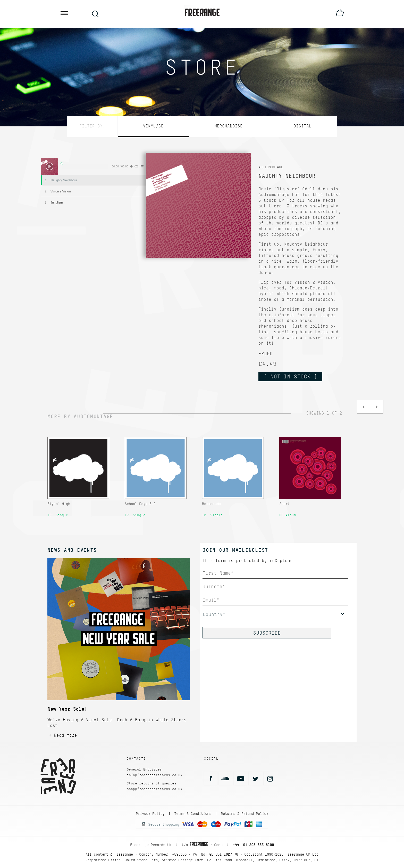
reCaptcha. (282, 561)
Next (377, 407)
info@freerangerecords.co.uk (155, 775)
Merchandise (229, 126)
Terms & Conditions (193, 814)
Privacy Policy (150, 814)
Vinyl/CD (153, 126)
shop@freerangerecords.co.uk (155, 789)
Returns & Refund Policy (245, 814)
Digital (302, 126)
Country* (214, 614)
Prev (364, 407)
